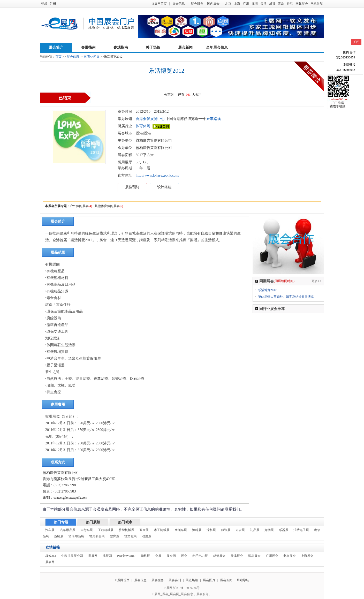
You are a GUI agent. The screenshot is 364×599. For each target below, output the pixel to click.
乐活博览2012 (267, 290)
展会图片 (210, 580)
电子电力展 (200, 556)
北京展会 (290, 556)
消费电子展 (301, 530)
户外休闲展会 (79, 206)
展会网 (171, 556)
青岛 (281, 4)
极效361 (51, 556)
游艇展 (59, 536)
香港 (290, 4)
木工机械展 (162, 530)
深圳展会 (254, 556)
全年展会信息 (217, 47)
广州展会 (272, 556)
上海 (237, 4)
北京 (228, 4)
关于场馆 (153, 47)
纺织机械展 (126, 530)
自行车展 (87, 530)
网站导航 (317, 4)
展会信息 (179, 4)
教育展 (115, 536)
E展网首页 (159, 4)
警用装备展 (97, 536)
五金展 (144, 530)
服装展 (226, 530)
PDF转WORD (126, 556)
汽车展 (50, 530)
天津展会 (237, 556)
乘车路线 (213, 119)
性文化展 (131, 536)
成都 (272, 4)
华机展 (145, 556)
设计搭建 (164, 187)
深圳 (255, 4)
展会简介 (56, 47)
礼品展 (255, 530)
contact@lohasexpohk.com (70, 498)
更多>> (316, 281)
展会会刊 (175, 580)
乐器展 (284, 530)
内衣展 (240, 530)
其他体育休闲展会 (107, 206)
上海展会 (307, 556)
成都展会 (219, 556)
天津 (263, 4)
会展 (158, 556)
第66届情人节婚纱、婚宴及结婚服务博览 (286, 297)
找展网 (107, 556)
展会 (184, 556)
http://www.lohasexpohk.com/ (158, 175)
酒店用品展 (76, 536)
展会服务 (197, 4)
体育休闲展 (92, 57)
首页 (58, 57)
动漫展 (147, 536)
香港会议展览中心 (150, 119)
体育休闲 (143, 126)
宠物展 (269, 530)
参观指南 (121, 47)
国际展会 (302, 4)
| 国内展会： (214, 4)
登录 (44, 4)
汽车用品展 (67, 530)
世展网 (93, 556)
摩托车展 (181, 530)
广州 (246, 4)
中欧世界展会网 (72, 556)
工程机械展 (106, 530)
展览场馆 (192, 580)
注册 (53, 4)
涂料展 (197, 530)
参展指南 (88, 47)
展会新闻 (185, 47)
